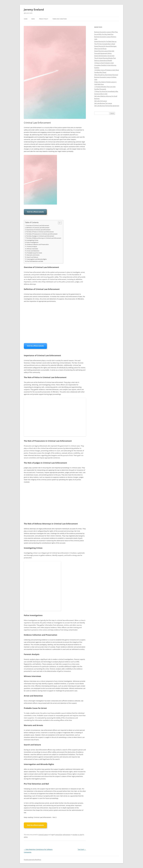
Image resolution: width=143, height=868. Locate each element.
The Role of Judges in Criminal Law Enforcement (40, 236)
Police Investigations (32, 242)
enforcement (66, 835)
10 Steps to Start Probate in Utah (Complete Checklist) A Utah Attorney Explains (105, 65)
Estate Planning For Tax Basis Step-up (105, 41)
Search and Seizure (32, 257)
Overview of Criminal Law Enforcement (38, 226)
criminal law (59, 835)
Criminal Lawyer (43, 835)
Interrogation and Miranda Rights (37, 259)
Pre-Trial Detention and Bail (35, 261)
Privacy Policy (44, 19)
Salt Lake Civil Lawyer (101, 101)
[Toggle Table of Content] (59, 223)
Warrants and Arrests (33, 255)
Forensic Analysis (32, 247)
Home (26, 19)
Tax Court (82, 849)
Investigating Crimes (32, 240)
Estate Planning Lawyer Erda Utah (104, 51)
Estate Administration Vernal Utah (104, 56)
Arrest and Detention (33, 251)
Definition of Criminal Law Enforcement (38, 228)
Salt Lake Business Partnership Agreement (107, 106)
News (33, 19)
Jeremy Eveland (34, 10)
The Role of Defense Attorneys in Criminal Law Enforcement (44, 238)
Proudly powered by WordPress (32, 860)
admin (26, 837)
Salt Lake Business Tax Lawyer (103, 103)
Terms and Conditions (60, 19)
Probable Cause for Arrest (34, 253)
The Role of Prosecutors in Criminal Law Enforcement (42, 234)
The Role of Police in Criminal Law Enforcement (40, 232)
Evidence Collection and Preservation (38, 244)
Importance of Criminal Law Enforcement (38, 230)
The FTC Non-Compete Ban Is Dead (105, 44)
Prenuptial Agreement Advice (103, 53)
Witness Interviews (32, 249)
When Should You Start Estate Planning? (106, 75)
